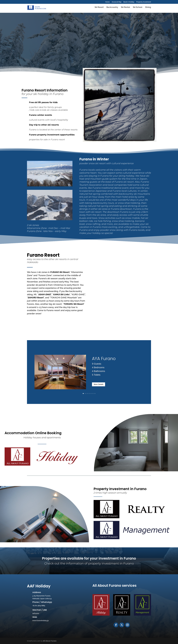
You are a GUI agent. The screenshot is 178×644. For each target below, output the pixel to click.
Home (107, 2)
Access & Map (117, 2)
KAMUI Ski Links (61, 294)
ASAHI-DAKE (45, 294)
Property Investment (144, 2)
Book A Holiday (129, 2)
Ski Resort (99, 8)
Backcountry (112, 8)
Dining (148, 8)
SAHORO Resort (36, 297)
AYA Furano (104, 359)
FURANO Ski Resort (60, 272)
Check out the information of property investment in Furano (89, 563)
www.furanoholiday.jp (41, 621)
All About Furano (50, 641)
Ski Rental (125, 8)
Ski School (138, 8)
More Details (99, 384)
